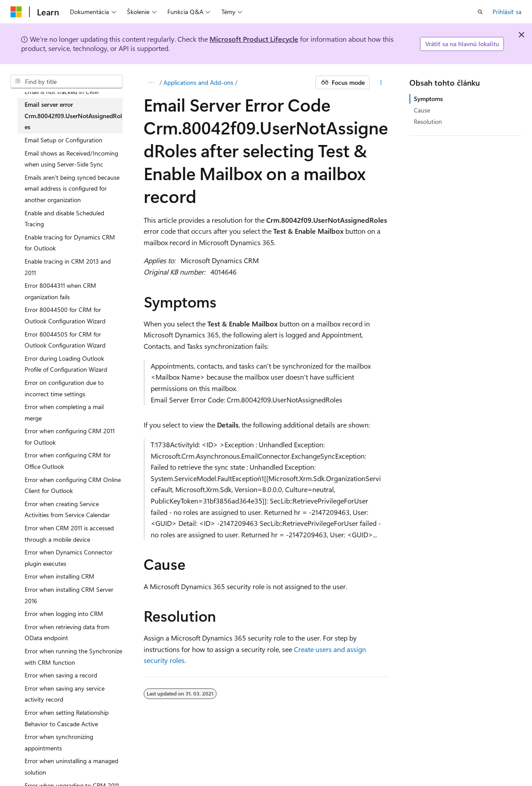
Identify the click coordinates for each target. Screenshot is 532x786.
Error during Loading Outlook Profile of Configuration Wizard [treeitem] (66, 364)
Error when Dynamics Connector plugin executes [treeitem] (69, 558)
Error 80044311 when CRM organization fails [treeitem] (60, 291)
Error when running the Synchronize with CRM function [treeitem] (73, 657)
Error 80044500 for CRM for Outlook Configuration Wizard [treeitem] (65, 315)
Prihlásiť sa (507, 12)
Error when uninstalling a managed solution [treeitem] (71, 766)
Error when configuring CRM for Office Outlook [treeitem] (68, 461)
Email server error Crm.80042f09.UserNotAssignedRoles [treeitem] (73, 116)
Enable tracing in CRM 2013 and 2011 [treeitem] (68, 267)
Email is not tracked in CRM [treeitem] (62, 92)
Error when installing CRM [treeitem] (60, 576)
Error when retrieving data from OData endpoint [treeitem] (67, 632)
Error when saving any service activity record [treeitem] (65, 694)
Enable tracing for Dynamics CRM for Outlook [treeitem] (70, 243)
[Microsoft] (16, 12)
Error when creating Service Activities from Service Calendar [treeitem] (67, 509)
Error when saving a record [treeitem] (61, 675)
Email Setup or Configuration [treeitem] (63, 140)
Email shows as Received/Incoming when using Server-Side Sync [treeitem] (71, 159)
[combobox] (67, 82)
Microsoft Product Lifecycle (254, 39)
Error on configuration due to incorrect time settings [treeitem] (64, 388)
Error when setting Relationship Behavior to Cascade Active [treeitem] (67, 718)
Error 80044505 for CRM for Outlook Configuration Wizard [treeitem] (65, 340)
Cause (422, 110)
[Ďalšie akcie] (381, 83)
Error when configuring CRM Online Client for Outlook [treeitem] (73, 485)
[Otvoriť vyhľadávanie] (480, 12)
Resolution (428, 121)
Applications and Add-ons (198, 82)
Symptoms (428, 99)
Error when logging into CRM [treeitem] (64, 614)
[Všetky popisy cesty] (151, 83)
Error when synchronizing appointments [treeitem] (59, 742)
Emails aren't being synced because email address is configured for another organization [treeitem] (72, 188)
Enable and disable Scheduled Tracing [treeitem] (64, 219)
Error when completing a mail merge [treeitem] (64, 412)
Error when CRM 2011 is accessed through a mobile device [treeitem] (69, 534)
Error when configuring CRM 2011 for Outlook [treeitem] (70, 436)
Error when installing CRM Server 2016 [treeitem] (69, 595)
